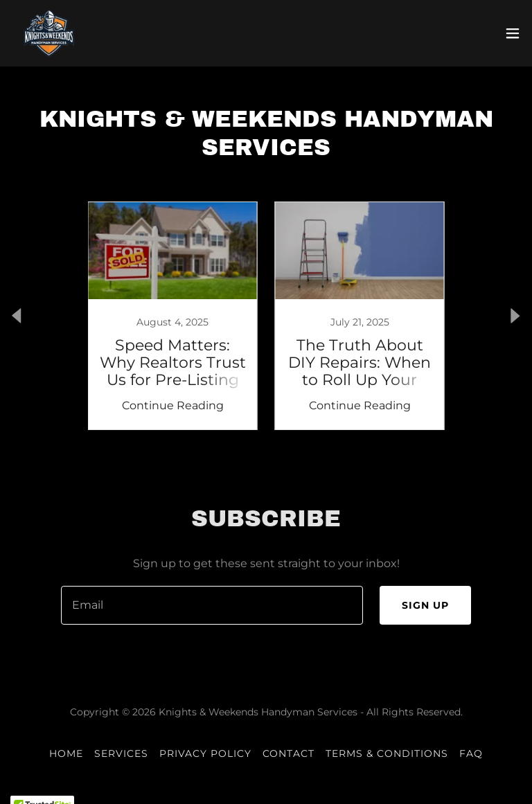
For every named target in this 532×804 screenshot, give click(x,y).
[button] (513, 33)
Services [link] (121, 753)
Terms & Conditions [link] (387, 753)
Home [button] (66, 753)
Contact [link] (289, 753)
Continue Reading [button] (173, 405)
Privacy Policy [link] (205, 753)
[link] (50, 33)
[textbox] (212, 605)
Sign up (425, 605)
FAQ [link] (471, 753)
